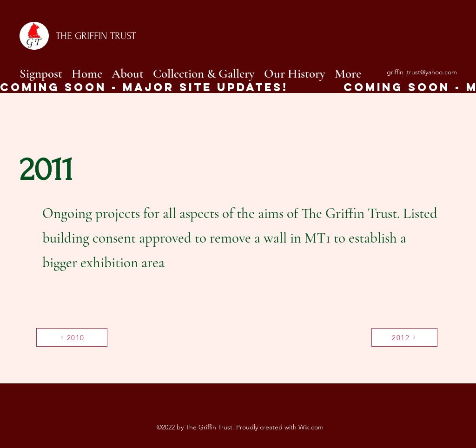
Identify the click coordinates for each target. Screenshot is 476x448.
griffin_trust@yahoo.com (422, 72)
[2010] (72, 337)
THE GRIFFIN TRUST (96, 36)
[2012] (404, 337)
